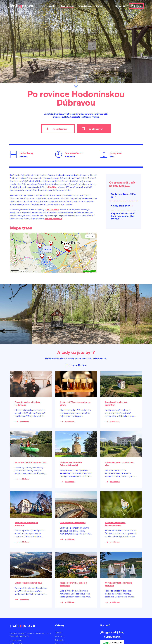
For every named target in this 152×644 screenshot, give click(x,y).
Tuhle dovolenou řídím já (123, 195)
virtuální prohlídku (53, 219)
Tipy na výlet (67, 6)
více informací (60, 129)
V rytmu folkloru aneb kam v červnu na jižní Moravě (123, 216)
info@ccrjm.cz (16, 640)
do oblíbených (96, 129)
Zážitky (53, 6)
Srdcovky (138, 6)
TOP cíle (59, 632)
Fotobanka (60, 640)
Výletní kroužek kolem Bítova (28, 583)
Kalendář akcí (85, 6)
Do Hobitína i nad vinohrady (73, 522)
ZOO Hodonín (52, 210)
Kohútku (52, 187)
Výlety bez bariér (120, 206)
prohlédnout (24, 421)
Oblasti (100, 6)
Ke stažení (60, 636)
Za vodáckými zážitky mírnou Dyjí (30, 462)
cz (124, 6)
